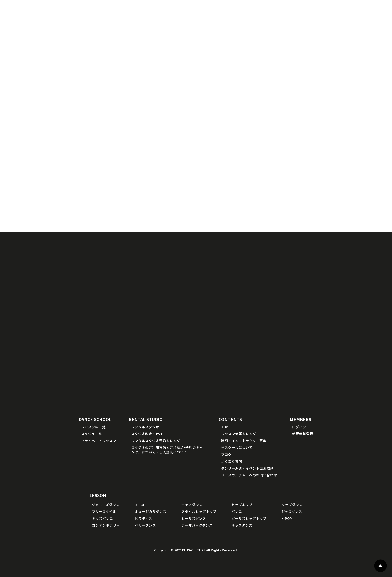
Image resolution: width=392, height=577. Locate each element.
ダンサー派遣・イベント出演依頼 (247, 468)
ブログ (226, 454)
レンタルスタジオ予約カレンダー (157, 441)
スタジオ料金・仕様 (147, 434)
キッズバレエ (102, 518)
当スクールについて (237, 447)
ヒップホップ (242, 505)
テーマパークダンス (197, 525)
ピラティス (144, 518)
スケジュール (92, 434)
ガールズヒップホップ (249, 518)
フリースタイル (104, 511)
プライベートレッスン (99, 441)
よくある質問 (232, 461)
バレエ (237, 511)
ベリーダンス (145, 525)
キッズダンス (242, 525)
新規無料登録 (303, 434)
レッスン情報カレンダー (240, 434)
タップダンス (292, 505)
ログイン (299, 427)
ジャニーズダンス (106, 505)
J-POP (140, 505)
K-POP (287, 518)
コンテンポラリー (106, 525)
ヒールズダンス (194, 518)
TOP (225, 427)
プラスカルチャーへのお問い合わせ (249, 475)
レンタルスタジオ (145, 427)
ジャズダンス (292, 511)
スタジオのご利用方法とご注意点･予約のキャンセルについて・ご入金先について (167, 450)
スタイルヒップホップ (199, 511)
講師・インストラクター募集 (244, 441)
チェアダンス (192, 505)
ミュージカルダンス (151, 511)
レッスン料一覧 (93, 427)
